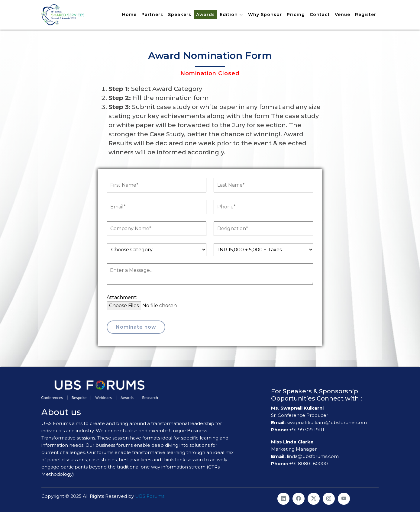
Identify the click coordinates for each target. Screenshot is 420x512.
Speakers (180, 14)
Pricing (296, 14)
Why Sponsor (265, 14)
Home (129, 14)
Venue (342, 14)
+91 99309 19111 (307, 430)
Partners (152, 14)
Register (366, 14)
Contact (320, 14)
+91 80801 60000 (309, 464)
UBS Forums (150, 496)
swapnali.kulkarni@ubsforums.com (326, 422)
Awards (205, 14)
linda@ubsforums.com (312, 456)
